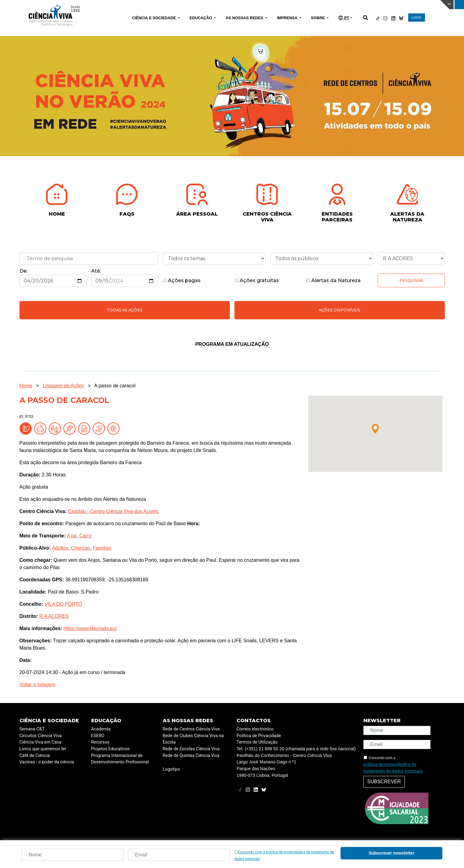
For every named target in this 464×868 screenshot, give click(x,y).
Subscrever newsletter (391, 853)
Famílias (102, 548)
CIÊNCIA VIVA (309, 5)
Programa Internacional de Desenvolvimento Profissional (120, 759)
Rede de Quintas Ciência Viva (191, 756)
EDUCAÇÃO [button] (202, 18)
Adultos (60, 548)
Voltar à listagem (37, 685)
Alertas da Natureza (333, 280)
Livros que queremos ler (43, 749)
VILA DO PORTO (63, 604)
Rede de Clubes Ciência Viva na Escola (193, 739)
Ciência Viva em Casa (41, 742)
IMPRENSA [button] (288, 18)
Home (26, 386)
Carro (85, 536)
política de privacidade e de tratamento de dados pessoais (393, 768)
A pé (72, 536)
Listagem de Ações (63, 386)
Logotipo (171, 769)
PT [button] (344, 18)
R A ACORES (54, 616)
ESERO (98, 736)
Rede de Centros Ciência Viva (191, 729)
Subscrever (384, 782)
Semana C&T (32, 729)
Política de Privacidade (259, 736)
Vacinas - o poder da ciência (47, 762)
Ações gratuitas (257, 280)
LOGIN (417, 18)
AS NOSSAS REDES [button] (245, 18)
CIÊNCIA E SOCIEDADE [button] (154, 18)
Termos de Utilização (257, 742)
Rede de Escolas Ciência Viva (191, 749)
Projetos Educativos (111, 749)
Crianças (80, 548)
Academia (101, 729)
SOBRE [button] (318, 18)
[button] (375, 429)
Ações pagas (182, 280)
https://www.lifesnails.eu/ (90, 628)
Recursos (100, 742)
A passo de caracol (115, 386)
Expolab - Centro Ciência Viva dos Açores (113, 511)
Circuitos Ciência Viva (41, 736)
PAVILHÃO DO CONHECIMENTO (205, 4)
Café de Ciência (35, 756)
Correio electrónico (255, 729)
